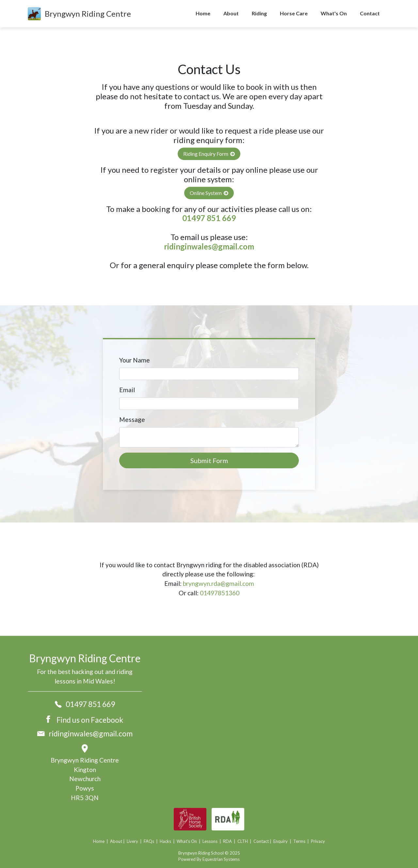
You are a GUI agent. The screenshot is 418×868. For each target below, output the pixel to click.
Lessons (210, 841)
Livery (132, 841)
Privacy (318, 841)
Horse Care (294, 13)
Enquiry (280, 841)
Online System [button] (209, 193)
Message (132, 419)
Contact (370, 13)
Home (203, 13)
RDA (227, 841)
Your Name (135, 360)
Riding (259, 13)
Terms (299, 841)
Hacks (165, 841)
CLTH (243, 841)
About (231, 13)
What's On (334, 13)
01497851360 (220, 593)
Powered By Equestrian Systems (209, 859)
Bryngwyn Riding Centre (88, 14)
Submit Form (209, 460)
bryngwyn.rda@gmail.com (218, 583)
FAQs (149, 841)
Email (127, 390)
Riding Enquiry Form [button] (209, 154)
